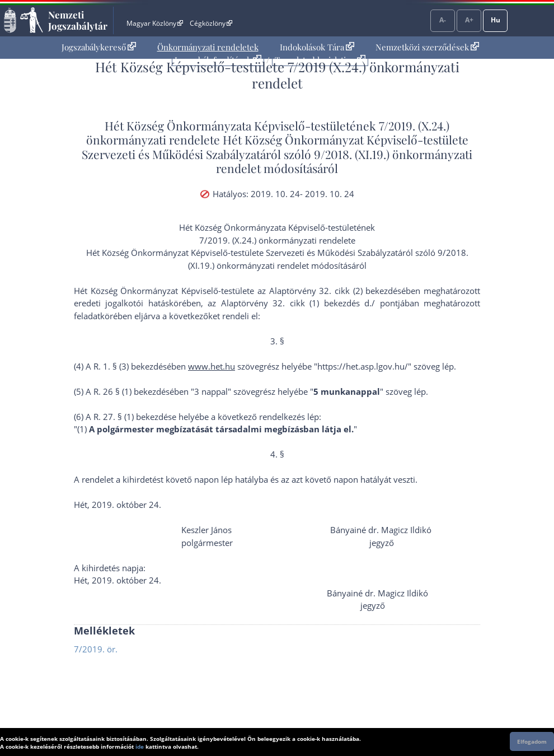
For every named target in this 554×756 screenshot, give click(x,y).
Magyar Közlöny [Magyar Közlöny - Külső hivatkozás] (155, 23)
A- (443, 20)
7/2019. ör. (96, 649)
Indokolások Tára (317, 47)
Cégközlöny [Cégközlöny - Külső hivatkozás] (211, 23)
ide (140, 746)
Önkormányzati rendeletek (208, 47)
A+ (469, 20)
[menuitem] (99, 47)
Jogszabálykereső (99, 47)
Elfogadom (532, 741)
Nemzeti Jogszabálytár (78, 20)
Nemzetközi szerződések (427, 47)
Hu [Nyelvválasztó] (496, 20)
